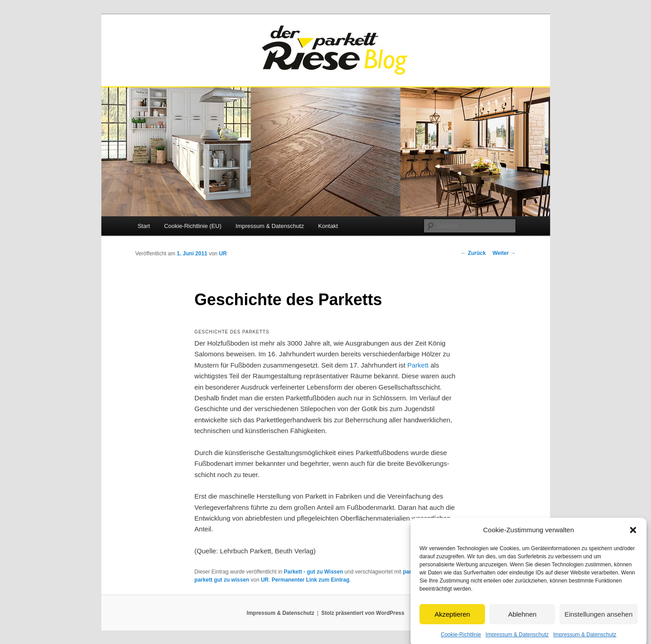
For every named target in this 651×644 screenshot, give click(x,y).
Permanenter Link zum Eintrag (310, 580)
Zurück (473, 253)
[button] (633, 537)
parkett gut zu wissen (222, 580)
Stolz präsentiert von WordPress (363, 613)
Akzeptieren (452, 621)
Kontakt (328, 226)
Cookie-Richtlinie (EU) (193, 226)
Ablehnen (522, 621)
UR (223, 254)
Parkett (418, 365)
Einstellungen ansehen (599, 621)
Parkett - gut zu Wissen (314, 572)
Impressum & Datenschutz (270, 226)
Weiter (504, 253)
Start (144, 226)
